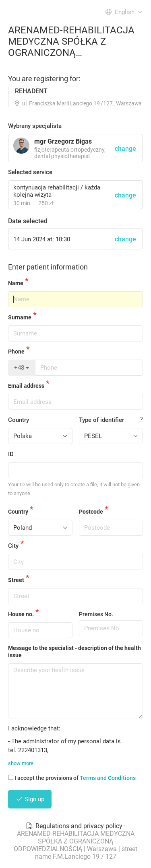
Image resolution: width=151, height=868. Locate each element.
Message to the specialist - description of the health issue (74, 652)
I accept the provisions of (72, 778)
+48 (22, 368)
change (125, 195)
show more (21, 763)
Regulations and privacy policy (75, 826)
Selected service (30, 172)
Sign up (30, 799)
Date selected (28, 221)
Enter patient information (48, 267)
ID (11, 454)
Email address (26, 386)
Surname (20, 317)
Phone (16, 352)
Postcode (91, 512)
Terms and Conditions (108, 778)
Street (16, 580)
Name (16, 283)
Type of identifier (101, 420)
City (13, 546)
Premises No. (96, 614)
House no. (21, 614)
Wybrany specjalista (35, 126)
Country (19, 420)
